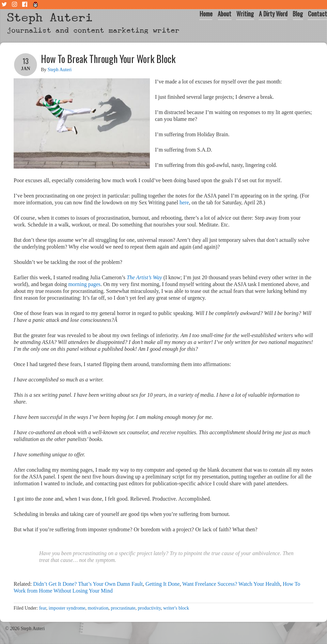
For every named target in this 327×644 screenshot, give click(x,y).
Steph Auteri (50, 18)
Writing (245, 14)
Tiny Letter (36, 5)
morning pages (84, 284)
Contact (317, 14)
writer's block (176, 608)
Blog (298, 14)
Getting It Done (162, 584)
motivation (98, 608)
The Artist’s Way (144, 277)
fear (43, 608)
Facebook (26, 5)
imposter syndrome (67, 608)
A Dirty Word (273, 14)
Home (206, 14)
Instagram (15, 5)
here (184, 202)
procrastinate (123, 608)
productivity (150, 608)
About (224, 14)
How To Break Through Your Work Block (108, 59)
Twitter (5, 5)
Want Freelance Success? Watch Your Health (231, 584)
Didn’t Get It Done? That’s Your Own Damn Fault (88, 584)
